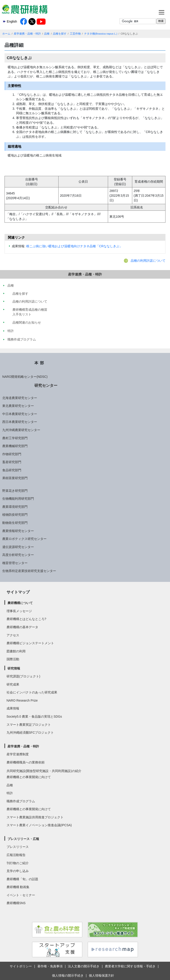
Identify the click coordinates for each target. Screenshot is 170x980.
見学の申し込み (18, 871)
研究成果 (13, 684)
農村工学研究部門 (15, 438)
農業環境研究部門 (15, 507)
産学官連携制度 (18, 754)
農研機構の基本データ (22, 627)
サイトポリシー (21, 966)
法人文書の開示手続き (84, 966)
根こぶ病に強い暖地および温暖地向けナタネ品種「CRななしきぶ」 (74, 246)
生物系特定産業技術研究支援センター (29, 571)
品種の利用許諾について (148, 261)
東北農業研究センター (18, 406)
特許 (10, 793)
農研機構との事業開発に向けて (29, 777)
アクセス (13, 635)
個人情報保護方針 (102, 975)
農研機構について (20, 603)
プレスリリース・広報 (23, 839)
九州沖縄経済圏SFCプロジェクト (30, 733)
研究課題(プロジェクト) (23, 676)
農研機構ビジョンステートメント (30, 643)
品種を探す (60, 34)
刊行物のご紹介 (18, 863)
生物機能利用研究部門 (18, 499)
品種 (47, 34)
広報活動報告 (16, 855)
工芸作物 (75, 34)
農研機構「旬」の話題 (22, 879)
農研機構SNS (16, 903)
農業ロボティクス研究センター (24, 539)
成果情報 (13, 708)
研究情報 (14, 668)
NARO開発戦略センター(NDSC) (25, 377)
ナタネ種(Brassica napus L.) (101, 34)
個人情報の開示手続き (68, 975)
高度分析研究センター (18, 555)
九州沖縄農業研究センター (21, 430)
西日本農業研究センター (20, 422)
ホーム (6, 34)
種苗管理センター (15, 563)
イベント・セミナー (21, 895)
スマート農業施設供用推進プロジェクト (35, 817)
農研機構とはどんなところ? (26, 619)
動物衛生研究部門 (15, 523)
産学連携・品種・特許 (27, 34)
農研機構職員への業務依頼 (26, 762)
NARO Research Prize (22, 700)
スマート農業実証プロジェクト (29, 725)
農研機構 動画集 (18, 887)
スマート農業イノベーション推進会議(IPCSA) (39, 825)
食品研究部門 (12, 470)
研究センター (46, 385)
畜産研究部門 (12, 462)
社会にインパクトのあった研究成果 (32, 692)
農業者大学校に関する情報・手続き (130, 966)
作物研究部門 (12, 454)
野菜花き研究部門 (15, 491)
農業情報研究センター (18, 531)
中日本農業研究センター (20, 414)
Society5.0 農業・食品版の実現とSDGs (34, 716)
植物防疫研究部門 (15, 515)
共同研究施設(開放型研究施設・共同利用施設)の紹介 (44, 771)
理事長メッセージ (19, 611)
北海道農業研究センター (20, 398)
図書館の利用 (16, 651)
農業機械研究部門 (15, 446)
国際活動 (13, 659)
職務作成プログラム (21, 801)
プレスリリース (18, 847)
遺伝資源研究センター (18, 547)
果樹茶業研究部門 (15, 478)
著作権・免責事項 (50, 966)
